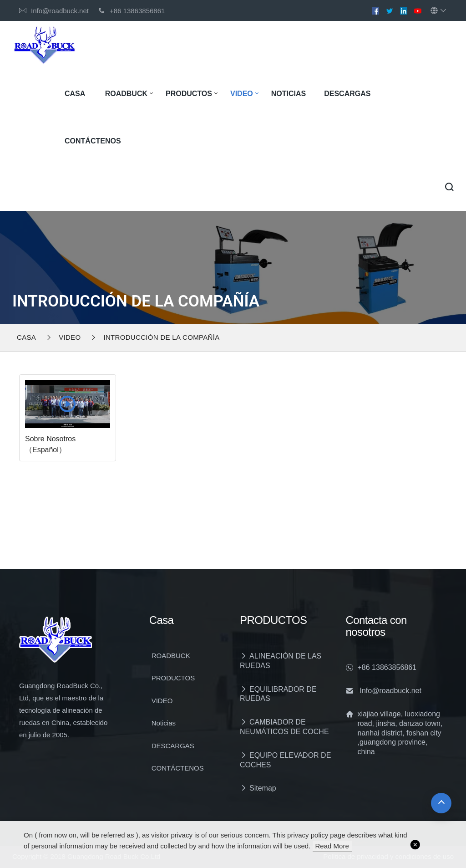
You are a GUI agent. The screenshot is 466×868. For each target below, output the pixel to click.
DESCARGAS (347, 94)
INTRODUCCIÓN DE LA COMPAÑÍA (161, 337)
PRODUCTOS (189, 94)
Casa (75, 94)
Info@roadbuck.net (60, 11)
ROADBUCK (126, 94)
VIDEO (242, 94)
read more (332, 846)
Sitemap (263, 788)
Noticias (289, 94)
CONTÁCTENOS (93, 141)
